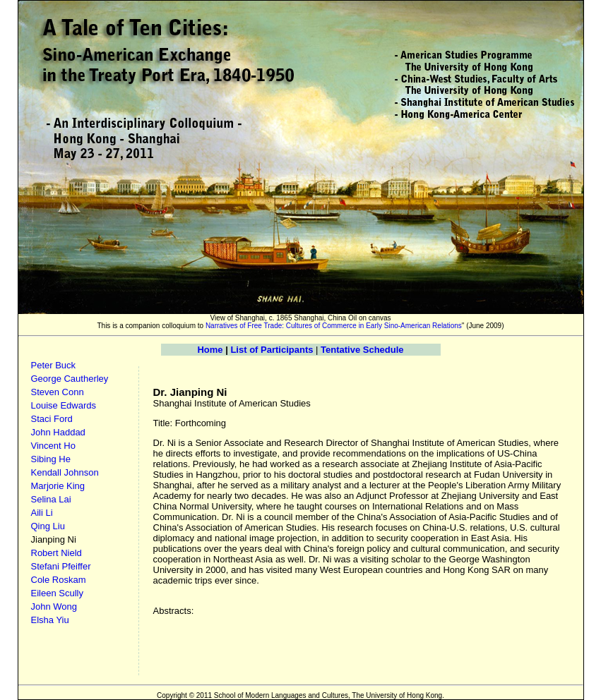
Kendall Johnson (65, 472)
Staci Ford (52, 419)
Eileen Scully (57, 593)
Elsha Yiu (50, 620)
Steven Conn (58, 392)
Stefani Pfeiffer (61, 566)
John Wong (54, 607)
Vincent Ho (53, 446)
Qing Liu (48, 526)
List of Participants (272, 350)
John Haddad (58, 432)
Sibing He (51, 459)
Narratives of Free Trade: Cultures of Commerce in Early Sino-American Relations (333, 326)
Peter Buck (54, 365)
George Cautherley (70, 379)
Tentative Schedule (362, 350)
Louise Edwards (64, 405)
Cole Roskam (59, 580)
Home (210, 350)
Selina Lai (51, 499)
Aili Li (42, 513)
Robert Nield (56, 553)
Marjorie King (58, 486)
